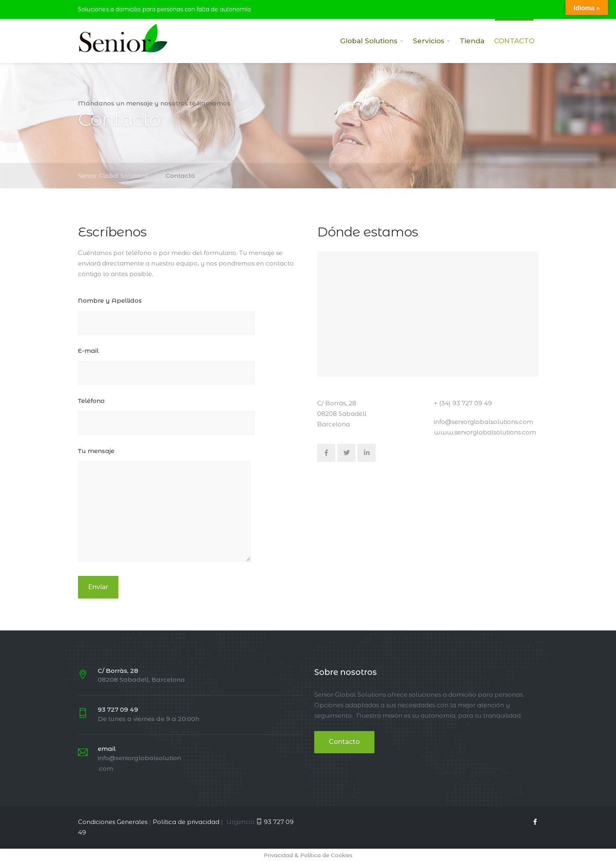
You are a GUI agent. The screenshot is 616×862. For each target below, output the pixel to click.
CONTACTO (514, 41)
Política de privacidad (186, 822)
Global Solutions (369, 41)
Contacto (344, 742)
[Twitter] (346, 453)
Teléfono (166, 420)
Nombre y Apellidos (166, 319)
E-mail (166, 370)
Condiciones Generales (113, 822)
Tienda (472, 41)
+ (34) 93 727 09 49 (463, 403)
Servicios (429, 41)
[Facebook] (326, 453)
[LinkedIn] (367, 453)
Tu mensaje (164, 510)
